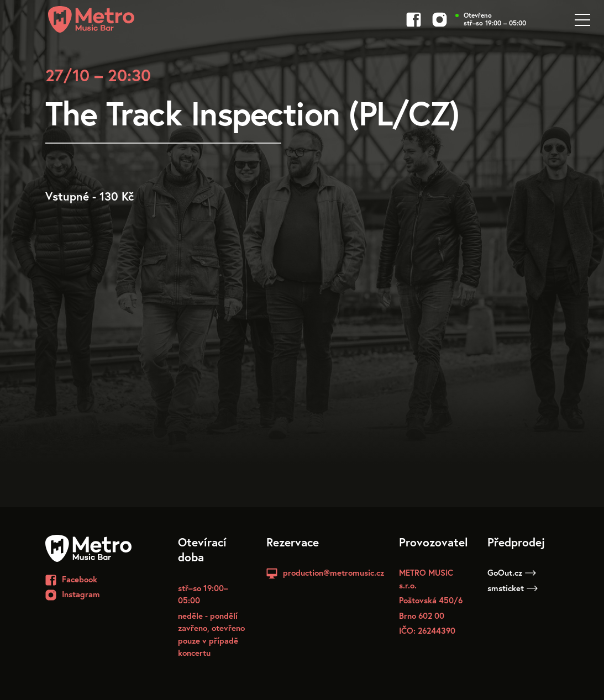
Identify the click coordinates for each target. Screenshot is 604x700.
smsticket (513, 588)
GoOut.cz (512, 572)
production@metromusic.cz (333, 572)
